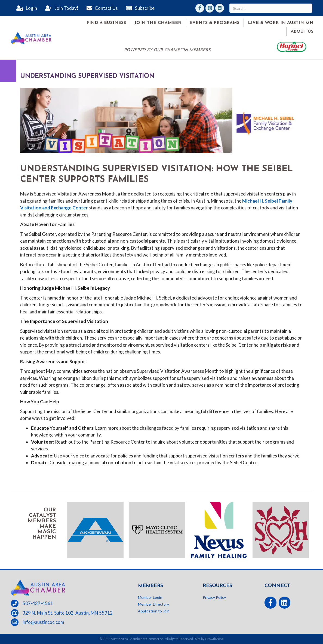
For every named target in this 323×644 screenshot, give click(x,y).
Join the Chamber (158, 23)
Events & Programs (214, 23)
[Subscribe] (139, 8)
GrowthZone (214, 639)
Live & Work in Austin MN (281, 23)
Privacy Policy (214, 597)
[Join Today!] (60, 8)
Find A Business (106, 23)
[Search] (271, 8)
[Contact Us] (101, 8)
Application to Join (154, 611)
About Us (302, 32)
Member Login (150, 597)
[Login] (25, 8)
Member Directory (153, 604)
